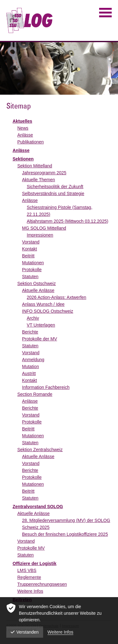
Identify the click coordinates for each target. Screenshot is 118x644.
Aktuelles (22, 121)
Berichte (30, 332)
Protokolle (32, 270)
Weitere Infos (30, 591)
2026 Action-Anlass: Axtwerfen (56, 297)
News (23, 128)
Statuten (30, 277)
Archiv (33, 318)
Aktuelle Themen (39, 180)
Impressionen (40, 235)
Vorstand (31, 242)
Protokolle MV (31, 548)
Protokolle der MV (39, 339)
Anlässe (25, 135)
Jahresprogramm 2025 (44, 173)
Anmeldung (33, 360)
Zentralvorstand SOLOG (38, 507)
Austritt (29, 373)
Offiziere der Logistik (34, 563)
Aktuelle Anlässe (38, 290)
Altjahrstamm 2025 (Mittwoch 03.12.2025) (67, 221)
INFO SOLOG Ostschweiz (48, 311)
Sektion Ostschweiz (37, 283)
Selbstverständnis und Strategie (53, 193)
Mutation (31, 367)
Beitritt (28, 256)
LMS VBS (27, 570)
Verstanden (25, 632)
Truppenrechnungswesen (42, 584)
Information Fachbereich (46, 387)
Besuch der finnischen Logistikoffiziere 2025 (65, 534)
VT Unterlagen (41, 325)
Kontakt (29, 249)
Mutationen (33, 263)
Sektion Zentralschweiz (40, 450)
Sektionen (23, 159)
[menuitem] (62, 121)
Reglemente (29, 577)
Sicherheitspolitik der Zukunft (55, 187)
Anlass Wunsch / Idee (43, 304)
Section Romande (35, 394)
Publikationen (31, 142)
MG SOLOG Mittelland (44, 228)
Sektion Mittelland (35, 166)
